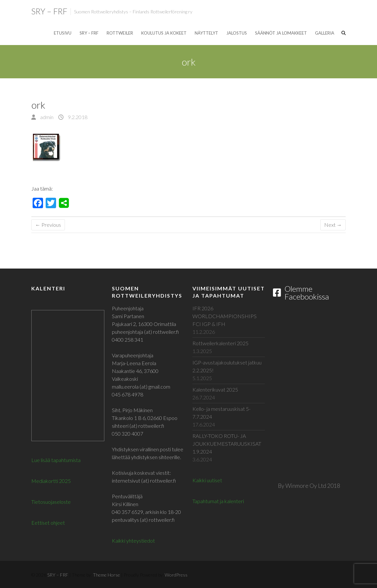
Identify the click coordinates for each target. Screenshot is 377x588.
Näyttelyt (206, 33)
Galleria (325, 33)
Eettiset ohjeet (48, 523)
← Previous (48, 225)
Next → (333, 225)
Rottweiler (120, 33)
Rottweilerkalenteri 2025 (220, 343)
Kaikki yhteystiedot (133, 541)
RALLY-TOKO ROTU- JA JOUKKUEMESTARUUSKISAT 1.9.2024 (227, 444)
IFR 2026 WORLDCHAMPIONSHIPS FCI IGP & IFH (225, 316)
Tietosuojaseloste (51, 502)
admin (46, 117)
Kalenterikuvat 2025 (215, 389)
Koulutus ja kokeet (164, 33)
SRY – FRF (49, 11)
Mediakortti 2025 (51, 481)
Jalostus (237, 33)
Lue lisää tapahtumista (56, 460)
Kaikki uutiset (207, 480)
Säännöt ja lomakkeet (281, 33)
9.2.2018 (77, 117)
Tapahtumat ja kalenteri (218, 501)
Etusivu (63, 33)
